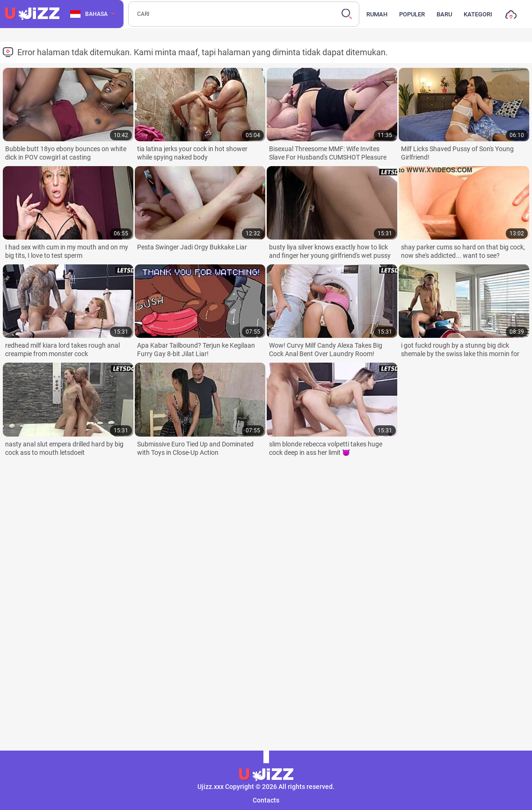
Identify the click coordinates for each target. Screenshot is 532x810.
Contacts (266, 800)
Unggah (511, 17)
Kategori (478, 14)
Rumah (377, 14)
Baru (444, 14)
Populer (412, 14)
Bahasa (89, 14)
